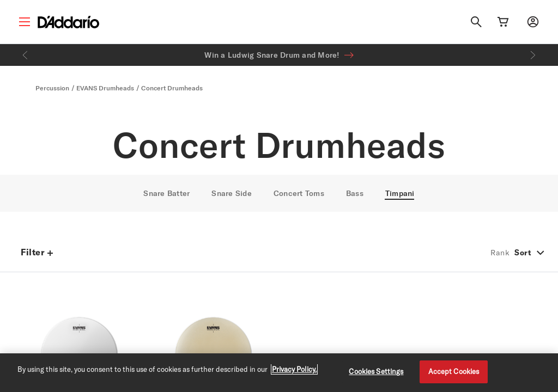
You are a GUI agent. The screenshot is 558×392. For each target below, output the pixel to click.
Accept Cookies (454, 371)
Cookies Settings (376, 371)
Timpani (400, 193)
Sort (523, 253)
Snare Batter (166, 193)
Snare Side (232, 193)
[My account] (533, 22)
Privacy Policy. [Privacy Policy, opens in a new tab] (294, 369)
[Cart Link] (503, 22)
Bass (355, 193)
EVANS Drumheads (105, 88)
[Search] (476, 22)
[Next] (533, 55)
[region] (279, 373)
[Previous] (25, 55)
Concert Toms (299, 193)
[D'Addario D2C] (68, 22)
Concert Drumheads (172, 88)
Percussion (52, 88)
